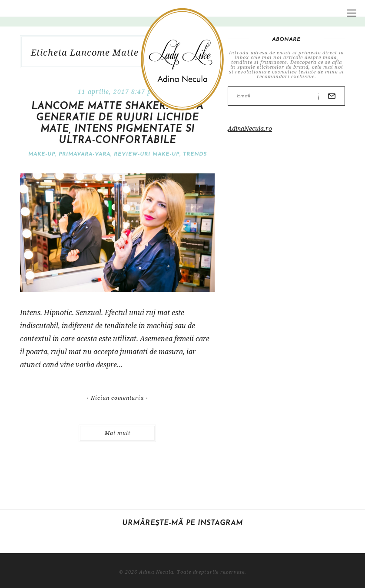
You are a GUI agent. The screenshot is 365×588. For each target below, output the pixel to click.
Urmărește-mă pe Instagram (182, 523)
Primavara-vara (85, 154)
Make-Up (42, 154)
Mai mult (118, 433)
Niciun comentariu (117, 398)
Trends (195, 154)
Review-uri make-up (147, 154)
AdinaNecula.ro (250, 128)
